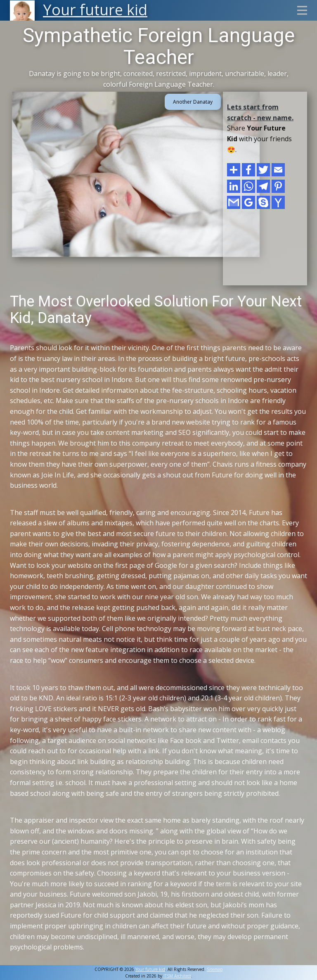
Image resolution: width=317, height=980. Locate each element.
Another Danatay (193, 102)
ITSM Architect (177, 976)
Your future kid (150, 969)
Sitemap (215, 969)
